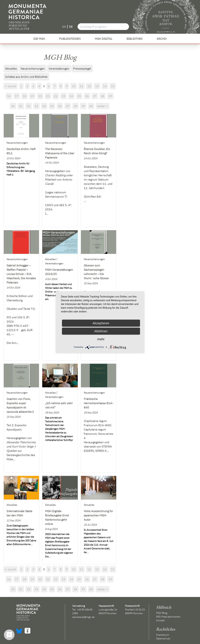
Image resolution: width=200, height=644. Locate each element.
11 (81, 86)
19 (32, 96)
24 (71, 96)
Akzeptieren (101, 323)
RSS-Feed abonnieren (168, 617)
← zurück (10, 86)
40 (91, 106)
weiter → (103, 106)
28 (103, 96)
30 (13, 106)
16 (9, 96)
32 (29, 106)
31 (21, 106)
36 (60, 106)
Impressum (163, 635)
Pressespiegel (82, 69)
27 (95, 96)
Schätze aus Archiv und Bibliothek (26, 77)
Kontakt (161, 620)
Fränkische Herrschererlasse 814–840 (99, 403)
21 (48, 96)
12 (89, 86)
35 (52, 106)
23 (64, 96)
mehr (101, 339)
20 (40, 96)
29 (110, 96)
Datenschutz (163, 638)
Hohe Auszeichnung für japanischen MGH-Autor (98, 515)
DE (71, 27)
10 (74, 86)
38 (75, 106)
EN (64, 27)
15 (113, 86)
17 (17, 96)
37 (68, 106)
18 (24, 96)
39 (83, 106)
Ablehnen (101, 331)
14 (105, 86)
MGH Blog (162, 613)
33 (36, 106)
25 (79, 96)
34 (44, 106)
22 (56, 96)
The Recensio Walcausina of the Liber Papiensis (60, 153)
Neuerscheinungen (33, 69)
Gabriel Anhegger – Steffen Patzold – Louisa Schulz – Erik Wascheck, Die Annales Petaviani (21, 274)
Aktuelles (11, 69)
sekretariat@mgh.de (83, 617)
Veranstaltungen (59, 69)
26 (87, 96)
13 (97, 86)
